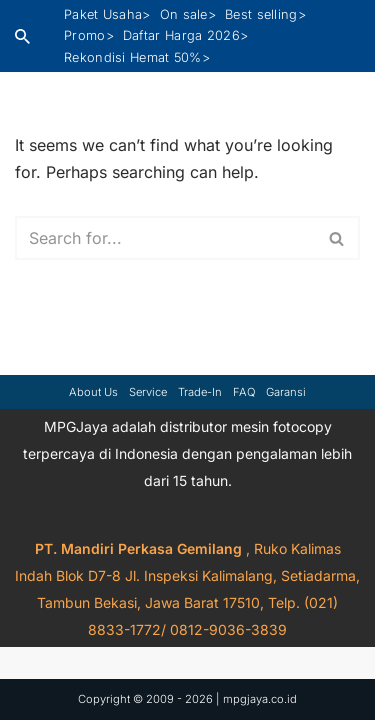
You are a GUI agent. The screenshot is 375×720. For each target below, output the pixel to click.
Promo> (89, 35)
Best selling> (265, 14)
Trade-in (200, 392)
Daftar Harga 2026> (185, 35)
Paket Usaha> (107, 14)
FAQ (244, 392)
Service (148, 392)
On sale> (188, 14)
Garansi (286, 392)
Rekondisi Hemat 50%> (137, 57)
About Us (93, 392)
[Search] (22, 36)
